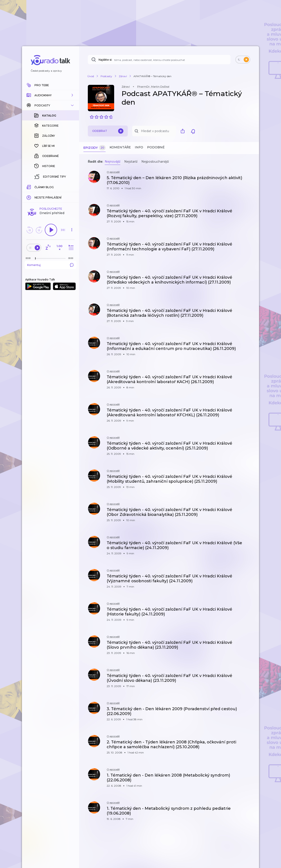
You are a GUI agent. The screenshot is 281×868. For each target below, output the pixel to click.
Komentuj (50, 193)
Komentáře (120, 147)
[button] (50, 95)
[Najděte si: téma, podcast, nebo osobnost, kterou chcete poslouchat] (159, 60)
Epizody (95, 148)
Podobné (156, 147)
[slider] (35, 187)
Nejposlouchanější (155, 162)
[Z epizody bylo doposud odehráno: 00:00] (29, 187)
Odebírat (108, 131)
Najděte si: (105, 60)
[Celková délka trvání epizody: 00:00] (72, 187)
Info (139, 147)
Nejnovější (113, 162)
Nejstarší (131, 162)
